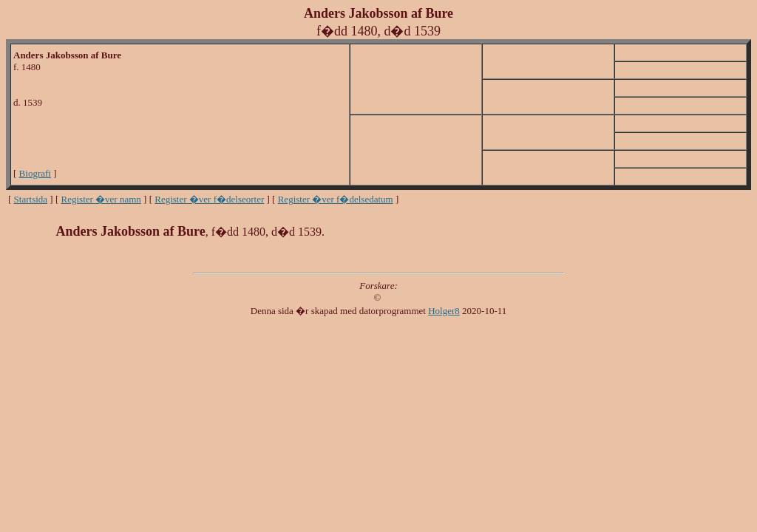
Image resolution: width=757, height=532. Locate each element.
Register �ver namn (101, 199)
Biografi (35, 173)
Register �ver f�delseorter (209, 199)
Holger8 (444, 311)
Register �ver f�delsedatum (336, 199)
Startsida (31, 199)
